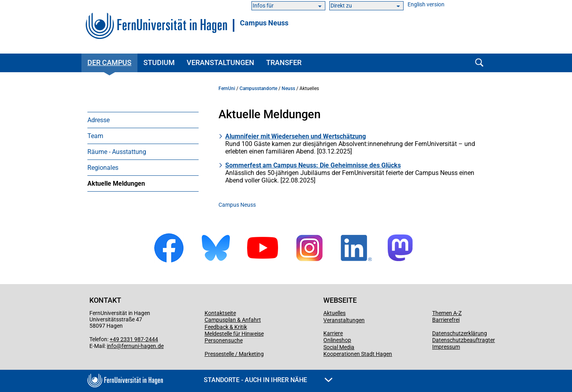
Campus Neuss (264, 23)
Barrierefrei (446, 320)
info (112, 346)
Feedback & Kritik (226, 327)
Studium (159, 62)
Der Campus (109, 62)
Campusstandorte (258, 88)
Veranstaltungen (220, 62)
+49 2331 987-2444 (134, 339)
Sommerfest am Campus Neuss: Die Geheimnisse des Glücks (313, 165)
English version (426, 5)
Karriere (333, 333)
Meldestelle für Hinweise (234, 334)
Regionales (103, 168)
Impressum (446, 347)
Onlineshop (337, 340)
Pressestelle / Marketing (234, 354)
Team (95, 136)
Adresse (99, 120)
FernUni (227, 88)
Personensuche (224, 340)
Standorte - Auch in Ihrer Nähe (268, 380)
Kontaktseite (220, 313)
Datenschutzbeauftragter (464, 340)
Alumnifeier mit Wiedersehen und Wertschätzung (296, 136)
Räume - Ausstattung (117, 152)
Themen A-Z (447, 313)
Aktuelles (334, 313)
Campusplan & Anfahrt (233, 320)
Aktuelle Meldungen (116, 184)
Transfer (284, 62)
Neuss (288, 88)
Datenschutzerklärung (460, 333)
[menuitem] (143, 120)
